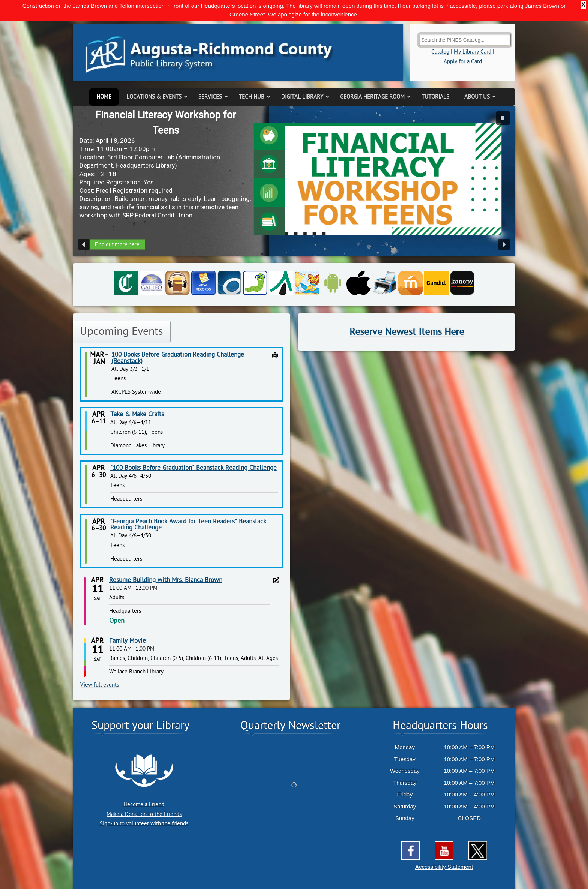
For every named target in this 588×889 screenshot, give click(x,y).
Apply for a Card (463, 62)
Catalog (440, 52)
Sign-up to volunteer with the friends (144, 824)
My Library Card (472, 52)
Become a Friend (144, 804)
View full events (100, 685)
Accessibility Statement (444, 867)
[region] (294, 181)
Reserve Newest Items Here (407, 332)
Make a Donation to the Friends (144, 814)
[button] (503, 118)
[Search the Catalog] (465, 40)
